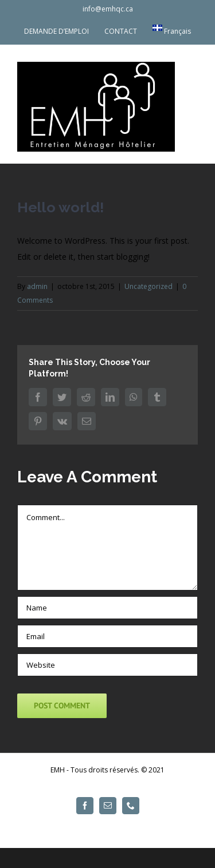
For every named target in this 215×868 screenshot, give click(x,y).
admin (37, 286)
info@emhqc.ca (108, 9)
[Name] (107, 608)
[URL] (107, 665)
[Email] (107, 636)
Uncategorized (148, 286)
